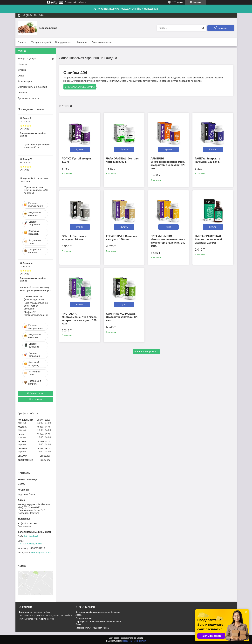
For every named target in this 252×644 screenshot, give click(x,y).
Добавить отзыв (36, 393)
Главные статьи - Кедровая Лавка (92, 628)
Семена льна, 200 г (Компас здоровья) (34, 298)
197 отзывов (178, 2)
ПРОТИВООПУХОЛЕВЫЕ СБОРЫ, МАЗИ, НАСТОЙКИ (45, 616)
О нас (21, 76)
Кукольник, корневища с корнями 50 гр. (37, 146)
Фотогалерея (25, 81)
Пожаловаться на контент (134, 641)
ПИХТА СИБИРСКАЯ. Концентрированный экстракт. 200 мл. (208, 239)
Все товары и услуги (145, 351)
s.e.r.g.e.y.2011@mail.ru (30, 544)
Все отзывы (36, 399)
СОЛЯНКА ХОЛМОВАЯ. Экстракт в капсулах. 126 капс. (122, 317)
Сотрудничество (64, 42)
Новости (23, 64)
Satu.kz (140, 638)
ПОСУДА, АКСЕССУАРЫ (81, 87)
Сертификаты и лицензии (32, 87)
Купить (80, 149)
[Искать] (203, 28)
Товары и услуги (40, 42)
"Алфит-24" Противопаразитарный (36, 314)
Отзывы (22, 92)
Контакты (82, 42)
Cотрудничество (84, 618)
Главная (22, 42)
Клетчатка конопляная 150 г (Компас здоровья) (36, 306)
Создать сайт (71, 2)
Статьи (22, 70)
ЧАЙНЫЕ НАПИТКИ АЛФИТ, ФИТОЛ (37, 619)
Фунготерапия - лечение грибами (35, 612)
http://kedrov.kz (32, 536)
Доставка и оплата (102, 42)
